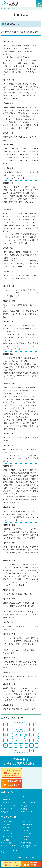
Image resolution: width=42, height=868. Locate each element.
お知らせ (26, 831)
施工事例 (26, 828)
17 (16, 735)
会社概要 (6, 840)
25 (21, 740)
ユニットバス (7, 797)
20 (31, 735)
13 (31, 730)
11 (21, 730)
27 (31, 740)
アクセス (26, 840)
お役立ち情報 (27, 834)
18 (21, 735)
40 (31, 751)
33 (26, 746)
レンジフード (7, 809)
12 (26, 730)
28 (37, 740)
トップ (3, 8)
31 (16, 746)
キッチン (6, 803)
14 (37, 730)
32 (21, 746)
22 (5, 740)
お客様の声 (6, 831)
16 (11, 735)
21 (37, 735)
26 (26, 740)
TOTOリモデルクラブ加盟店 (11, 852)
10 (16, 730)
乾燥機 (25, 809)
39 (26, 751)
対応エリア (26, 821)
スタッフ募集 (7, 843)
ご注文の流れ (7, 824)
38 (21, 751)
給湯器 (25, 797)
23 (11, 740)
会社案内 (26, 837)
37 (16, 751)
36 (11, 751)
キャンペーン (7, 834)
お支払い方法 (27, 824)
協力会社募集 (27, 843)
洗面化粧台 (6, 800)
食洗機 (25, 806)
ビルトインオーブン (9, 806)
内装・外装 (6, 812)
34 (31, 746)
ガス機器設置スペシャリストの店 (31, 847)
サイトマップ (7, 837)
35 (37, 746)
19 (26, 735)
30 (11, 746)
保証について (7, 828)
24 (16, 740)
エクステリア (27, 812)
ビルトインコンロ (29, 803)
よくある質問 (7, 821)
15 (5, 735)
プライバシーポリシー (10, 846)
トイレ (25, 800)
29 (5, 746)
